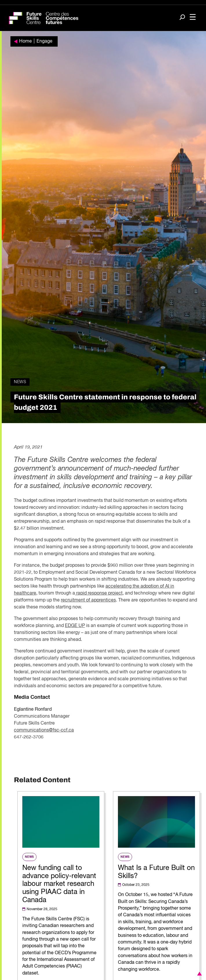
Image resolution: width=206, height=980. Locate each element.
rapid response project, (99, 593)
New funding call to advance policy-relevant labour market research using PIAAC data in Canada (59, 884)
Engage (44, 41)
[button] (198, 974)
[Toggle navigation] (193, 18)
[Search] (182, 18)
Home (25, 41)
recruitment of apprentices (88, 600)
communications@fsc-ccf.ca (44, 730)
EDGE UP (75, 626)
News (20, 382)
